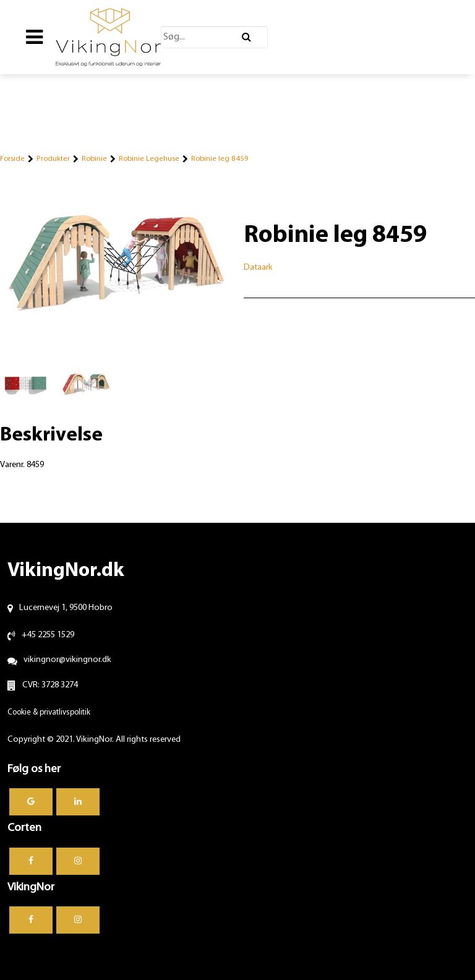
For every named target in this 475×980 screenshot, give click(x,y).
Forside (12, 159)
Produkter (53, 159)
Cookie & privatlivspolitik (49, 712)
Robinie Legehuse (149, 159)
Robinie (94, 159)
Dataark (258, 268)
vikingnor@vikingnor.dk (67, 660)
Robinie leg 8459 (220, 159)
